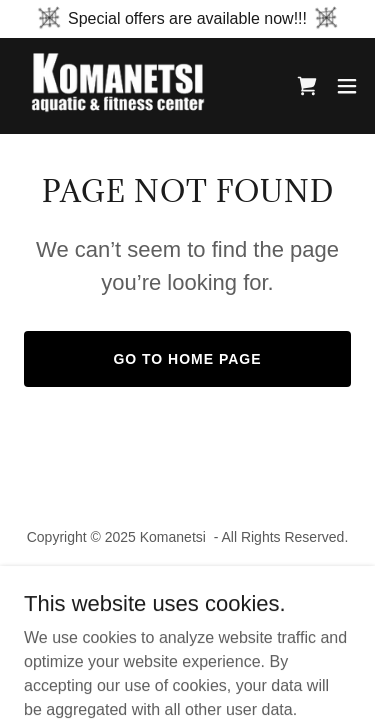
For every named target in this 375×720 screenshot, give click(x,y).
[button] (347, 86)
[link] (128, 86)
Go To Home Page (187, 359)
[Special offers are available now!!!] (187, 19)
